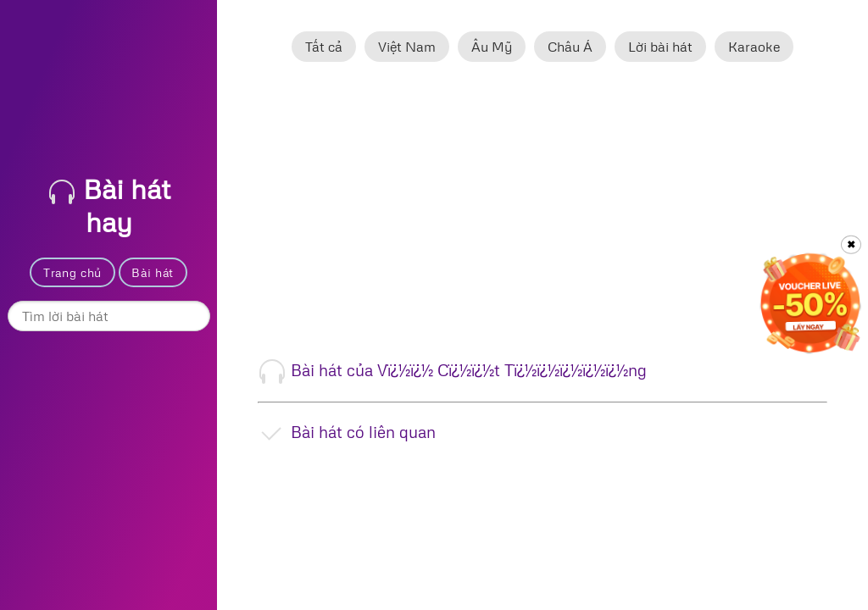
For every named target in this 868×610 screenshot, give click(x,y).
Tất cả (324, 47)
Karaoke (754, 47)
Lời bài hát (660, 47)
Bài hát (153, 272)
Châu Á (570, 47)
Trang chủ (72, 272)
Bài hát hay (110, 205)
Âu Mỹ (492, 47)
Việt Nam (407, 47)
